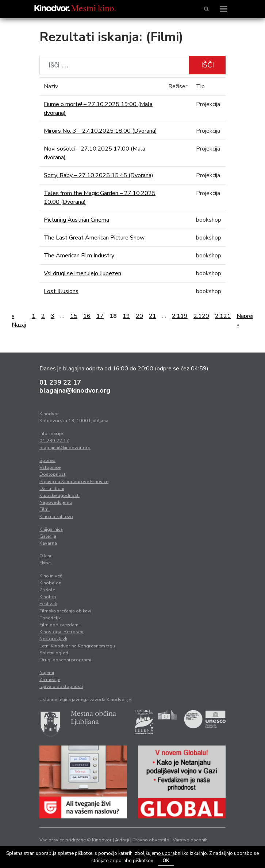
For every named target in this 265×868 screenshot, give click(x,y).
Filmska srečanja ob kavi (65, 611)
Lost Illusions (61, 291)
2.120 (201, 316)
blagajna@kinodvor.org (75, 390)
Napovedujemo (56, 502)
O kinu (46, 556)
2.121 (223, 316)
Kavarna (48, 543)
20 (139, 316)
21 (153, 316)
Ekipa (45, 563)
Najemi (47, 673)
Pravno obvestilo (151, 840)
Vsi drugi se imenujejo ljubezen (82, 273)
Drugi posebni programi (65, 660)
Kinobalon (50, 583)
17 (100, 316)
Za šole (47, 590)
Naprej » (245, 320)
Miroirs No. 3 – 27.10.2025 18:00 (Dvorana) (100, 131)
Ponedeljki (51, 618)
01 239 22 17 (60, 382)
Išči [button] (208, 65)
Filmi (45, 509)
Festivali (48, 604)
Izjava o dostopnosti (61, 686)
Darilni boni (52, 489)
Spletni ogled (54, 653)
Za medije (50, 680)
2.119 (180, 316)
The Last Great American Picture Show (94, 238)
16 (87, 316)
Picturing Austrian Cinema (76, 220)
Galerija (48, 536)
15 (74, 316)
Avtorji (122, 840)
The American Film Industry (79, 256)
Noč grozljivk (53, 639)
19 (126, 316)
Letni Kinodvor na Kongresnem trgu (77, 646)
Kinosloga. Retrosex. (62, 632)
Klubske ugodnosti (59, 495)
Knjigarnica (51, 529)
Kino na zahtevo (56, 517)
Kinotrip (48, 597)
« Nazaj (19, 320)
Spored (47, 460)
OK (166, 861)
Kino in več (51, 576)
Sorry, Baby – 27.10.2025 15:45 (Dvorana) (99, 175)
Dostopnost (52, 474)
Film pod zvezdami (59, 625)
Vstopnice (50, 467)
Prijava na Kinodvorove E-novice (74, 482)
